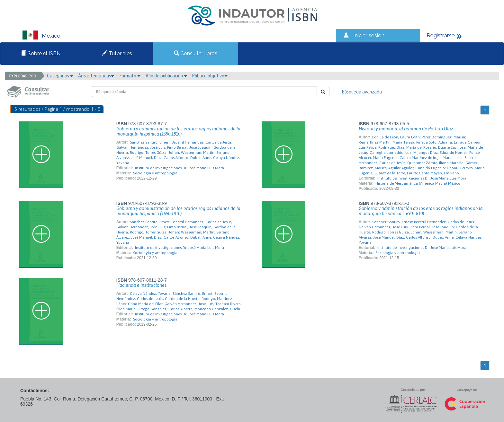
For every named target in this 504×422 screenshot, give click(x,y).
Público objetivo (210, 76)
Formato (130, 76)
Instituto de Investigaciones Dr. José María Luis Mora (180, 168)
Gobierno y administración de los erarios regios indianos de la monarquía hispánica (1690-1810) (178, 131)
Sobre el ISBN (41, 53)
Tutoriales (117, 53)
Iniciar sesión (369, 35)
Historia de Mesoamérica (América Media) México (418, 183)
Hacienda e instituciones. (142, 285)
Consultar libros (196, 53)
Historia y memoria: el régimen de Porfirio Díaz (406, 129)
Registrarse (441, 35)
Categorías (60, 76)
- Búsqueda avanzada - (362, 92)
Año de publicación (166, 76)
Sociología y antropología (155, 173)
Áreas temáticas (96, 76)
